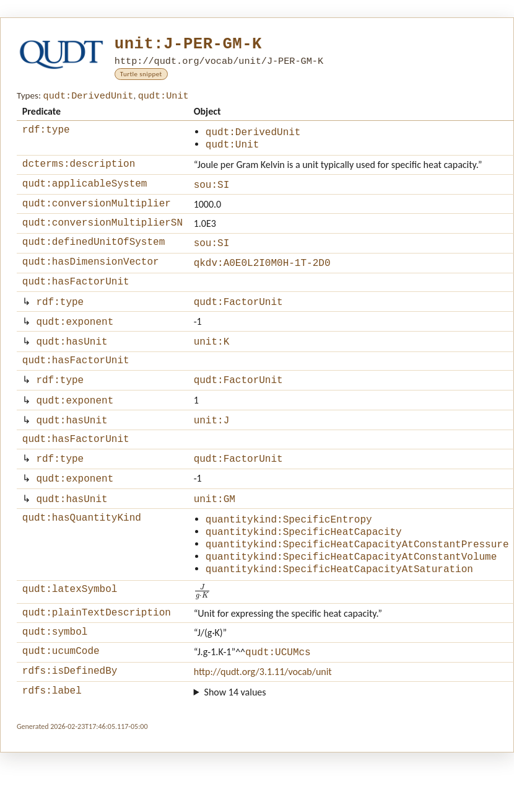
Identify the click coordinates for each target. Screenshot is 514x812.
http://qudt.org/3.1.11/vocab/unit (263, 717)
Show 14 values (235, 739)
